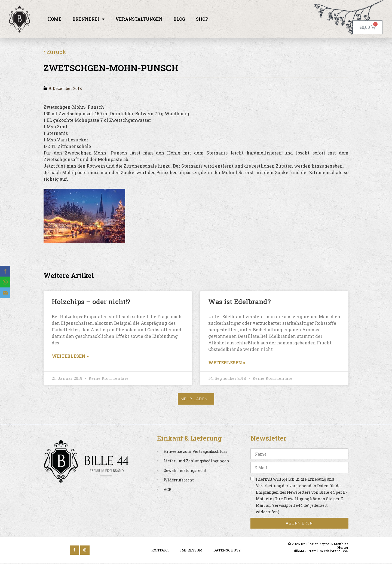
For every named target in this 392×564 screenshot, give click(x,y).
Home (54, 19)
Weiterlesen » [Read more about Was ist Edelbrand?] (227, 363)
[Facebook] (5, 271)
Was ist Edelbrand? (240, 302)
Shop (202, 19)
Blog (179, 19)
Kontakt (160, 551)
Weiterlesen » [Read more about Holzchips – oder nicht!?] (70, 356)
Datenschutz (227, 551)
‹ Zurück (55, 52)
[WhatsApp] (5, 282)
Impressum (191, 551)
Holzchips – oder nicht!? (91, 302)
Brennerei (88, 19)
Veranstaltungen (139, 19)
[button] (196, 399)
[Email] (5, 293)
